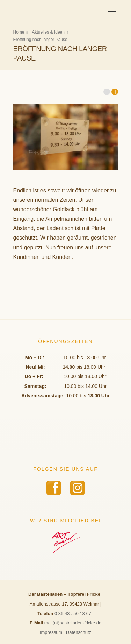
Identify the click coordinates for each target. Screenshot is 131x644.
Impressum (51, 632)
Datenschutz (79, 632)
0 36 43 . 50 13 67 (73, 613)
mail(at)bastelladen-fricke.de (73, 623)
